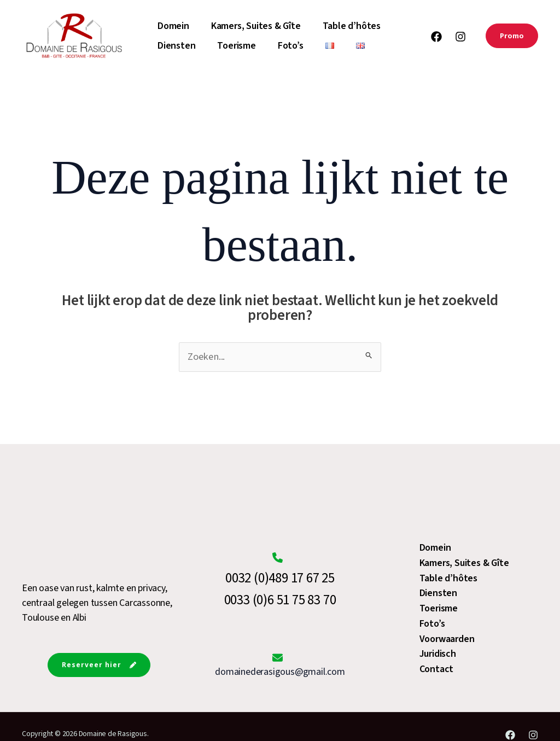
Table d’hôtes (354, 26)
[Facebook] (436, 37)
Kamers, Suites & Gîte (258, 26)
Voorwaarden (447, 640)
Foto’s (293, 46)
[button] (512, 36)
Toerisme (238, 46)
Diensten (179, 46)
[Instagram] (460, 37)
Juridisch (438, 654)
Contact (437, 669)
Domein (176, 26)
